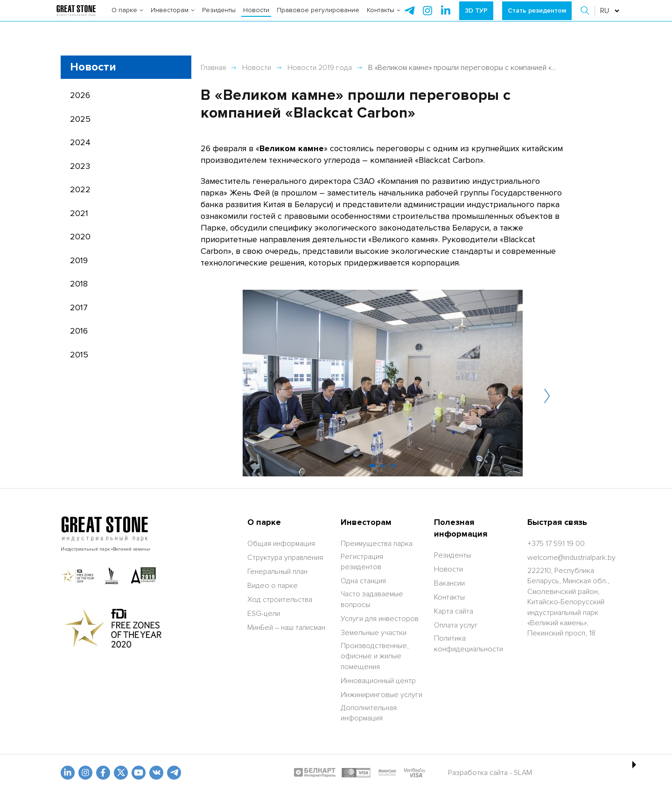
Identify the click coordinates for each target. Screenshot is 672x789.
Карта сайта (454, 611)
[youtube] (139, 773)
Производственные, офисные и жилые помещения (375, 656)
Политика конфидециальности (469, 643)
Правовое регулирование (318, 18)
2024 (80, 142)
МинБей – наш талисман (286, 628)
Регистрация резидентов (362, 562)
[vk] (156, 773)
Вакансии (449, 583)
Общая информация (281, 544)
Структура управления (285, 558)
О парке (127, 18)
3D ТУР (476, 18)
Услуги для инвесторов (380, 619)
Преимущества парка (377, 544)
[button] (586, 19)
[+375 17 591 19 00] (556, 544)
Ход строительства (280, 600)
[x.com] (121, 773)
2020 (80, 237)
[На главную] (76, 19)
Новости (256, 18)
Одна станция (363, 581)
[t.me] (174, 773)
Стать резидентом (537, 18)
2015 (79, 355)
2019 (79, 260)
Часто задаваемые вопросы (372, 599)
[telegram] (409, 19)
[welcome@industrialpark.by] (571, 558)
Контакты (384, 18)
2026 (80, 95)
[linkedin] (68, 773)
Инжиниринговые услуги (381, 695)
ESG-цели (264, 614)
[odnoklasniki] (85, 773)
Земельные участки (374, 633)
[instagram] (446, 19)
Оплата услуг (456, 625)
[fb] (103, 773)
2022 (80, 189)
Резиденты (219, 18)
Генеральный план (277, 572)
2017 (79, 307)
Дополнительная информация (369, 713)
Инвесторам (173, 18)
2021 (79, 213)
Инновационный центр (378, 681)
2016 (79, 331)
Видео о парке (273, 586)
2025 (80, 119)
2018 (79, 284)
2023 (80, 166)
